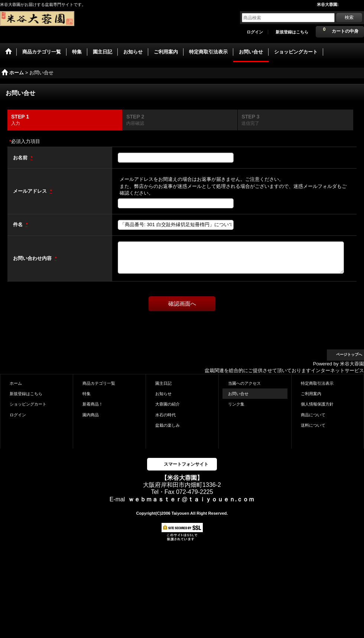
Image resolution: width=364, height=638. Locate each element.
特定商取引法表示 (317, 383)
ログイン (255, 32)
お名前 (21, 158)
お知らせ (163, 394)
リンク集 (236, 404)
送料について (313, 425)
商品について (313, 415)
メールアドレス (31, 191)
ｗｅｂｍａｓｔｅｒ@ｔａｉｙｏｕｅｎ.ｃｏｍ (191, 499)
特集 (87, 394)
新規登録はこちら (292, 32)
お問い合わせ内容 (33, 258)
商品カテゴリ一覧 (99, 383)
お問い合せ (238, 394)
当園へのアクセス (244, 383)
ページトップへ (349, 354)
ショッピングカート (28, 404)
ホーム (16, 383)
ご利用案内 (311, 394)
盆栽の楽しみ (168, 425)
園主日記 (163, 383)
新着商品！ (93, 404)
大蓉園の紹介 (168, 404)
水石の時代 (165, 415)
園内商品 (91, 415)
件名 (19, 224)
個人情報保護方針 (317, 404)
